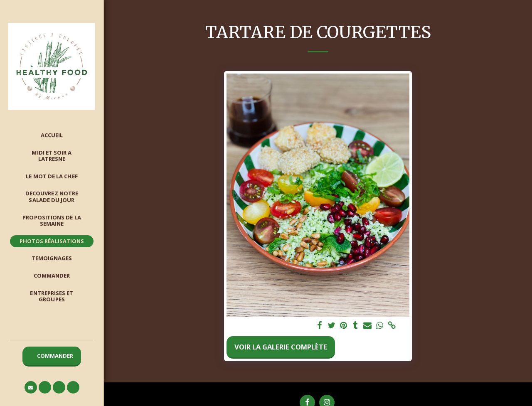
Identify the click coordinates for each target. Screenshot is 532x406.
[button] (31, 387)
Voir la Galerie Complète (281, 347)
